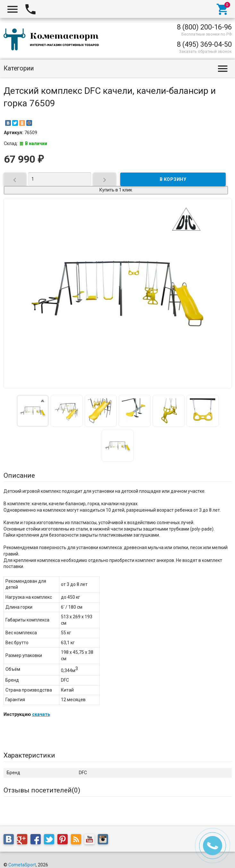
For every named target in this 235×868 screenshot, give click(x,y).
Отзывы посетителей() (42, 790)
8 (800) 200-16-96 (204, 27)
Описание (19, 475)
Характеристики (29, 755)
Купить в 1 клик (116, 190)
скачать (41, 714)
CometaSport (22, 865)
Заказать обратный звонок (205, 51)
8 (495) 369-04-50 (204, 44)
